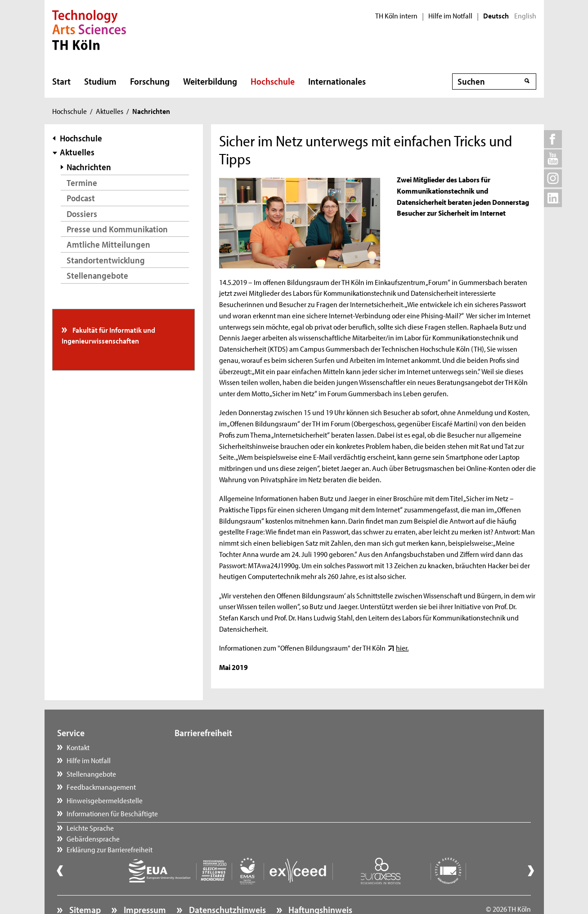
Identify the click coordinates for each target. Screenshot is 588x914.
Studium (100, 81)
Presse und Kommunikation (117, 229)
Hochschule (273, 81)
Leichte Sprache (208, 747)
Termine (82, 183)
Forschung (150, 81)
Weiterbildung (210, 81)
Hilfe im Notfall (450, 16)
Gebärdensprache (211, 760)
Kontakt (78, 747)
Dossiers (82, 214)
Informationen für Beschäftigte (112, 813)
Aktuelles (110, 111)
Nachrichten (89, 167)
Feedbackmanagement (101, 787)
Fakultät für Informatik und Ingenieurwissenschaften (108, 335)
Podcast (81, 198)
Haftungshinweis (319, 885)
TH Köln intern (396, 16)
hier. (402, 647)
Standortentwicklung (106, 260)
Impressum (144, 885)
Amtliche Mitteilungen (108, 244)
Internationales (337, 81)
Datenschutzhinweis (227, 885)
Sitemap (84, 885)
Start (61, 81)
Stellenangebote (97, 275)
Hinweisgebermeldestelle (105, 800)
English (525, 16)
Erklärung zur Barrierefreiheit (227, 774)
